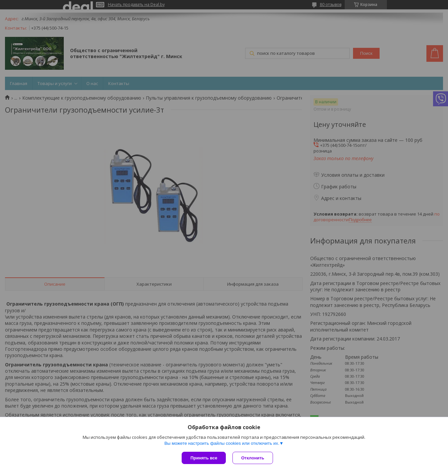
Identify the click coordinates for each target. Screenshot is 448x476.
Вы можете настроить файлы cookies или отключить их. (222, 443)
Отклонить (253, 458)
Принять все (204, 458)
